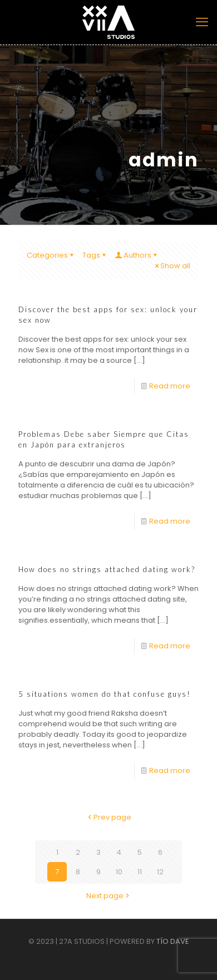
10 (119, 872)
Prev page (109, 817)
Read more (170, 386)
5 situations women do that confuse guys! (105, 694)
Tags (95, 255)
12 (160, 872)
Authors (137, 255)
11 (140, 872)
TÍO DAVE (173, 941)
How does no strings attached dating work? (107, 569)
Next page (108, 896)
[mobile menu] (202, 22)
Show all (172, 266)
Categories (51, 255)
